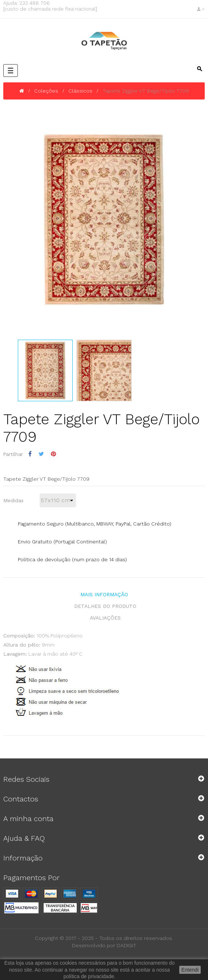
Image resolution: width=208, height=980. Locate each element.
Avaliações (105, 618)
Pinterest (53, 454)
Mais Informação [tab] (104, 594)
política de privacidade (89, 976)
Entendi (190, 970)
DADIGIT (127, 945)
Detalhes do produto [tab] (105, 606)
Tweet (41, 454)
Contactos (21, 799)
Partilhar (30, 454)
